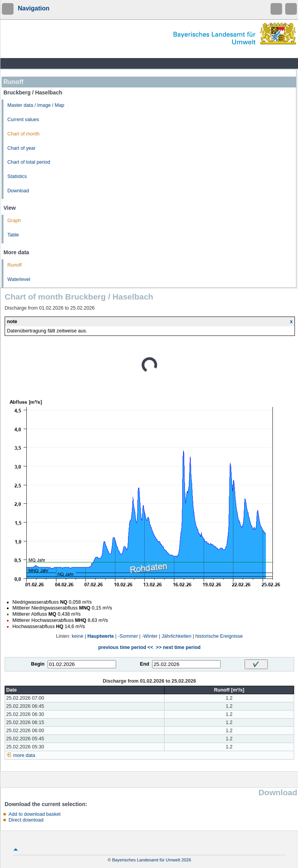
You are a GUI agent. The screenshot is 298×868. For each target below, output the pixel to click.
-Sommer (128, 636)
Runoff (15, 265)
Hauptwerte (101, 636)
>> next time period (178, 647)
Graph (14, 221)
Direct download (26, 820)
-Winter (150, 636)
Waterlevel (19, 279)
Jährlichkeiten (177, 636)
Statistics (17, 176)
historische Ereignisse (219, 636)
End (145, 664)
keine (77, 636)
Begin (38, 664)
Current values (23, 120)
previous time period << (126, 647)
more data (24, 755)
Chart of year (21, 148)
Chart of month (23, 134)
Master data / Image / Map (36, 105)
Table (13, 235)
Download (18, 191)
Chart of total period (29, 162)
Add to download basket (34, 814)
